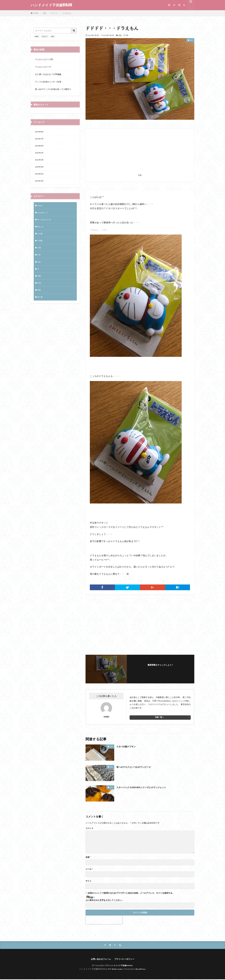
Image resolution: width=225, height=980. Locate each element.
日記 (44, 13)
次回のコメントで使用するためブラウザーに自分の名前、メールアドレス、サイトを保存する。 (131, 893)
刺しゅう (41, 231)
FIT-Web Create (115, 969)
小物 (39, 254)
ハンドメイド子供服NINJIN (51, 5)
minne (40, 209)
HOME (36, 13)
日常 (39, 261)
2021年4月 (40, 162)
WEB (37, 36)
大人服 (40, 239)
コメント (90, 828)
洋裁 (39, 284)
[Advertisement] (140, 153)
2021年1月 (40, 184)
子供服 (40, 246)
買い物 (40, 306)
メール (89, 869)
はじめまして (43, 217)
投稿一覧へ (159, 717)
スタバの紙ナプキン (128, 746)
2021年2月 (40, 177)
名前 (88, 857)
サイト (89, 881)
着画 (39, 299)
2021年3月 (40, 169)
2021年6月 (40, 147)
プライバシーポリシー (126, 959)
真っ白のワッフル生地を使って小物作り (53, 89)
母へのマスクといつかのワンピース (137, 767)
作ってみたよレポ (45, 224)
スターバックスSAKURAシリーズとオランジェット (146, 787)
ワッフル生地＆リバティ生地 (48, 82)
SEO (53, 36)
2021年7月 (40, 139)
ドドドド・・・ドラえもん (61, 13)
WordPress (142, 969)
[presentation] (104, 920)
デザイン (45, 36)
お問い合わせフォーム (99, 959)
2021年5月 (40, 154)
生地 (39, 291)
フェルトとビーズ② (44, 59)
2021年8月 (40, 132)
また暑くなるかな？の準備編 (48, 74)
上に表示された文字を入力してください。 (105, 900)
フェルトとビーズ (43, 67)
